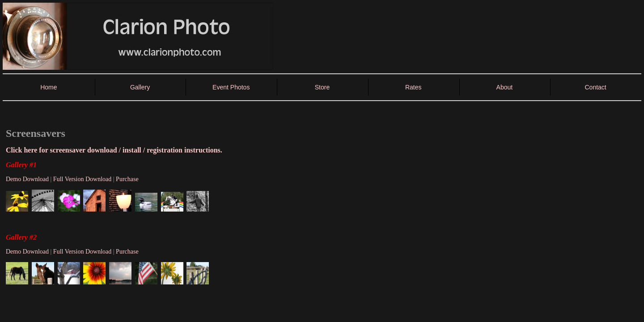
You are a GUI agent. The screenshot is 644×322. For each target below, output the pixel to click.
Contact (595, 87)
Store (322, 87)
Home (49, 87)
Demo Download (27, 179)
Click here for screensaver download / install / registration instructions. (114, 150)
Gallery (140, 87)
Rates (413, 87)
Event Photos (231, 87)
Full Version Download (82, 179)
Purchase (127, 179)
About (505, 87)
